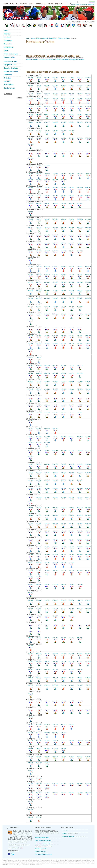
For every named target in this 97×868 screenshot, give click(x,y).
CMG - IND (55, 523)
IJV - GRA (72, 701)
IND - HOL (39, 480)
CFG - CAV (47, 669)
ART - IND (39, 464)
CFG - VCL (39, 748)
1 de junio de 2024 (34, 652)
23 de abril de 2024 (34, 380)
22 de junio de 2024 (34, 800)
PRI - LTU (39, 138)
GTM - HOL (88, 188)
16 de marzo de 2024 (35, 113)
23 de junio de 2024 (34, 808)
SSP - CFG (55, 77)
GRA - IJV (31, 677)
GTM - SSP (55, 267)
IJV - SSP (39, 328)
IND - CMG (55, 547)
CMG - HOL (31, 437)
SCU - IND (47, 756)
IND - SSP (55, 654)
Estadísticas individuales (62, 59)
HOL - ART (63, 523)
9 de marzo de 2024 (34, 76)
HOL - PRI (72, 282)
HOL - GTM (88, 219)
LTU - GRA (72, 77)
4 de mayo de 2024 (34, 463)
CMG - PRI (63, 235)
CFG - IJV (47, 563)
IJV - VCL (39, 488)
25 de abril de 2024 (34, 395)
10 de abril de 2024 (34, 288)
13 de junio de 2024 (34, 739)
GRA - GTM (47, 437)
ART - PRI (31, 77)
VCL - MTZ (63, 188)
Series (33, 38)
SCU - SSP (80, 523)
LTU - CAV (72, 366)
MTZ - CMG (55, 748)
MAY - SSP (55, 114)
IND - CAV (39, 235)
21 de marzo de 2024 (35, 150)
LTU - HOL (31, 624)
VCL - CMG (63, 114)
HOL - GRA (39, 166)
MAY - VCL (31, 669)
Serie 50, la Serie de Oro (41, 849)
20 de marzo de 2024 (35, 136)
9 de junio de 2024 (34, 707)
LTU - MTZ (47, 547)
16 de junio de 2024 (34, 768)
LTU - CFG (72, 235)
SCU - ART (72, 669)
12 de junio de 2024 (34, 731)
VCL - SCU (72, 328)
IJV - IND (72, 784)
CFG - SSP (88, 784)
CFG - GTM (88, 547)
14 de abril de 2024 (34, 312)
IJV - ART (31, 114)
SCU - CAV (80, 381)
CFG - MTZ (47, 114)
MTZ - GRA (47, 235)
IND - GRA (47, 328)
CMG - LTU (80, 600)
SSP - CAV (72, 219)
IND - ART (39, 429)
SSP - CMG (55, 669)
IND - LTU (63, 701)
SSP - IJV (31, 358)
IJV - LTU (39, 188)
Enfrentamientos (50, 59)
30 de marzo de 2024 (35, 217)
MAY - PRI (39, 563)
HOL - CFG (55, 366)
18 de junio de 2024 (34, 776)
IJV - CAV (39, 523)
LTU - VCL (63, 381)
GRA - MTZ (47, 267)
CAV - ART (31, 306)
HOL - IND (47, 507)
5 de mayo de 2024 (34, 470)
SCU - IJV (39, 174)
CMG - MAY (47, 366)
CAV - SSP (72, 188)
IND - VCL (55, 306)
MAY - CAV (47, 748)
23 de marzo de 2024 (35, 164)
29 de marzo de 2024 (35, 210)
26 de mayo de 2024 (34, 606)
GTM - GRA (88, 464)
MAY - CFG (47, 429)
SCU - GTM (88, 77)
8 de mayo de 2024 (34, 486)
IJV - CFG (47, 600)
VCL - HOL (47, 793)
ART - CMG (31, 480)
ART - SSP (63, 600)
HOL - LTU (80, 654)
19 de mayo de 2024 (34, 553)
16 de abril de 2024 (34, 326)
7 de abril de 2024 (33, 273)
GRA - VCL (39, 624)
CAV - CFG (47, 701)
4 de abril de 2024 (33, 249)
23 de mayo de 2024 (34, 583)
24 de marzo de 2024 (35, 172)
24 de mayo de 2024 (34, 591)
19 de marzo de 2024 (35, 128)
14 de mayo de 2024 (34, 521)
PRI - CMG (63, 267)
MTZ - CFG (47, 93)
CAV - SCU (80, 405)
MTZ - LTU (47, 523)
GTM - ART (88, 336)
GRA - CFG (55, 507)
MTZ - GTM (47, 282)
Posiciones (42, 59)
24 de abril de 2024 (34, 387)
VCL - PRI (31, 547)
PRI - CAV (72, 507)
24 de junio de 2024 (34, 815)
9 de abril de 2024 (33, 281)
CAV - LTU (80, 328)
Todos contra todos (63, 38)
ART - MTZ (39, 616)
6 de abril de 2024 (33, 265)
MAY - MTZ (80, 784)
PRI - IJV (31, 429)
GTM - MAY (80, 480)
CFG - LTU (72, 267)
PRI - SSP (55, 405)
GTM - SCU (47, 787)
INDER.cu (70, 834)
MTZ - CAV (31, 166)
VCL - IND (55, 282)
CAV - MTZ (31, 138)
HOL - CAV (80, 93)
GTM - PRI (80, 669)
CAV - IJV (39, 547)
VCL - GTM (55, 563)
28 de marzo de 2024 (35, 202)
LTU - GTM (72, 93)
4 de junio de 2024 (34, 668)
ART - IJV (31, 93)
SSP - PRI (55, 381)
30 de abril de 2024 (34, 427)
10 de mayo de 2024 (34, 506)
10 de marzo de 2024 (35, 83)
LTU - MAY (39, 306)
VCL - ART (31, 267)
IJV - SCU (31, 130)
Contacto (20, 848)
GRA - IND (39, 366)
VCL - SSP (55, 130)
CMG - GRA (80, 219)
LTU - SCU (39, 437)
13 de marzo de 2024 (35, 97)
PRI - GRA (31, 725)
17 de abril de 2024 (34, 334)
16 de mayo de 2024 (34, 537)
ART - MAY (47, 174)
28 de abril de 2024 (34, 411)
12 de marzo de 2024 (35, 91)
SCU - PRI (31, 219)
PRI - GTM (80, 701)
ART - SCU (31, 709)
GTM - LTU (72, 114)
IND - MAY (47, 219)
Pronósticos (81, 59)
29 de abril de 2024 (34, 419)
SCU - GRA (88, 93)
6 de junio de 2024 (34, 683)
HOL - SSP (72, 725)
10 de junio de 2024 (34, 715)
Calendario (29, 59)
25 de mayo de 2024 (34, 598)
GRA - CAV (72, 600)
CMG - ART (31, 507)
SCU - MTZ (72, 480)
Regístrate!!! (91, 4)
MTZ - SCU (80, 507)
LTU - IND (63, 669)
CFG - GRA (47, 480)
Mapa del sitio (14, 848)
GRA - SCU (88, 114)
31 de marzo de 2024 (35, 225)
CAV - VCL (63, 464)
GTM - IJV (72, 756)
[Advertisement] (60, 33)
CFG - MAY (47, 464)
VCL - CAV (88, 437)
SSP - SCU (80, 547)
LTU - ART (63, 756)
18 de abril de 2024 (34, 342)
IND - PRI (39, 93)
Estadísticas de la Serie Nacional (43, 846)
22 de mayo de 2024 (34, 569)
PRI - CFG (31, 616)
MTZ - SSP (55, 429)
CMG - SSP (55, 701)
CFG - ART (55, 188)
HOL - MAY (72, 381)
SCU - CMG (72, 654)
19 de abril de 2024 (34, 356)
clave (79, 2)
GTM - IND (88, 381)
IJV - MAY (47, 616)
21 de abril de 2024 (34, 372)
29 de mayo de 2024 (34, 622)
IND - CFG (55, 174)
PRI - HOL (63, 306)
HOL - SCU (39, 571)
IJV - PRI (31, 464)
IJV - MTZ (39, 405)
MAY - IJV (47, 654)
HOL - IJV (80, 235)
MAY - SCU (88, 267)
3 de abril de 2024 (33, 241)
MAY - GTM (88, 507)
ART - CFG (55, 219)
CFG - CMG (47, 381)
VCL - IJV (39, 507)
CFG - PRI (31, 654)
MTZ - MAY (47, 77)
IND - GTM (88, 405)
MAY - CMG (55, 328)
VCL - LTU (63, 405)
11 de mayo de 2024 (34, 514)
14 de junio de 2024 (34, 747)
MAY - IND (47, 188)
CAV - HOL (80, 114)
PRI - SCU (31, 188)
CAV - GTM (63, 616)
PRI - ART (63, 784)
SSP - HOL (63, 748)
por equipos (73, 59)
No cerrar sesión (75, 4)
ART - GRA (31, 381)
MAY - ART (39, 130)
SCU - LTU (80, 464)
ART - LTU (31, 756)
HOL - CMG (72, 464)
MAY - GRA (72, 547)
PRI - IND (39, 114)
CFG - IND (47, 130)
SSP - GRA (72, 306)
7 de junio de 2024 (34, 691)
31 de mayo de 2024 (34, 644)
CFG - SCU (80, 306)
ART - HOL (63, 547)
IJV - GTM (31, 741)
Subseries (35, 59)
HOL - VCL (80, 77)
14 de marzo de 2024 (35, 105)
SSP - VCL (63, 174)
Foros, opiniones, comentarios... (43, 840)
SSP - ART (63, 563)
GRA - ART (31, 405)
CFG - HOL (63, 328)
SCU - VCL (63, 366)
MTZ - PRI (31, 366)
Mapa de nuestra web (40, 852)
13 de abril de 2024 (34, 304)
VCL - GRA (88, 654)
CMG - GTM (47, 166)
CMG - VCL (63, 93)
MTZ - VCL (63, 219)
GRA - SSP (80, 282)
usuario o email (70, 2)
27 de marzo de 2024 (35, 194)
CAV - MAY (55, 725)
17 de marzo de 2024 (35, 120)
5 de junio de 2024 (34, 676)
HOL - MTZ (39, 701)
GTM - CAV (63, 654)
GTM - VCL (55, 600)
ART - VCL (31, 235)
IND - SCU (39, 725)
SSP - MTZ (55, 464)
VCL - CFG (47, 725)
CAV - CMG (31, 787)
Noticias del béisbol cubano (42, 837)
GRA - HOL (63, 130)
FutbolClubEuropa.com (74, 837)
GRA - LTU (39, 787)
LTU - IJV (39, 219)
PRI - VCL (31, 523)
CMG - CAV (63, 77)
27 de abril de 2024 (34, 403)
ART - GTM (80, 366)
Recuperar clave (84, 4)
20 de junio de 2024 (34, 791)
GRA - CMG (80, 188)
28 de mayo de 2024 (34, 614)
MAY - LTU (39, 282)
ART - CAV (31, 282)
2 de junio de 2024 (34, 660)
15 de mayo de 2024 (34, 529)
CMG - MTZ (63, 725)
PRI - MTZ (31, 328)
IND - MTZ (31, 563)
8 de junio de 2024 (34, 699)
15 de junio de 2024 (34, 754)
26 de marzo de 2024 (35, 186)
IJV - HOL (80, 267)
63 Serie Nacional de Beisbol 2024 (46, 38)
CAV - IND (39, 267)
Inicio (28, 38)
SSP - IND (55, 616)
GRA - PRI (31, 748)
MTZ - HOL (39, 669)
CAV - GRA (31, 571)
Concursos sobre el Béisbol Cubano (44, 843)
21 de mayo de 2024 (34, 561)
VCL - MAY (31, 701)
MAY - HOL (72, 405)
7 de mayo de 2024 (34, 478)
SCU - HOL (88, 600)
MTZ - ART (39, 654)
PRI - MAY (39, 600)
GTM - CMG (72, 130)
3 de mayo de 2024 (34, 449)
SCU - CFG (88, 282)
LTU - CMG (72, 563)
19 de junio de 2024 (34, 782)
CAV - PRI (63, 480)
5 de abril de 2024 (33, 257)
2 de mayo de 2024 (34, 435)
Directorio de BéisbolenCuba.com (43, 854)
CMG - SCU (72, 616)
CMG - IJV (63, 282)
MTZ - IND (31, 600)
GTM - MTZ (47, 306)
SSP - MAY (55, 93)
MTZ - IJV (39, 381)
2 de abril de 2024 (33, 233)
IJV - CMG (31, 314)
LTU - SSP (63, 507)
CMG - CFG (47, 405)
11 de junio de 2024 (34, 723)
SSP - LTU (55, 480)
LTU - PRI (31, 174)
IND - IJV (39, 77)
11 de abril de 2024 (34, 296)
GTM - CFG (88, 523)
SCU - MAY (88, 235)
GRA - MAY (72, 523)
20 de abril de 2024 (34, 364)
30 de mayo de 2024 (34, 636)
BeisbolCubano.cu (71, 831)
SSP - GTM (55, 235)
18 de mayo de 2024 (34, 545)
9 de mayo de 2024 (34, 494)
